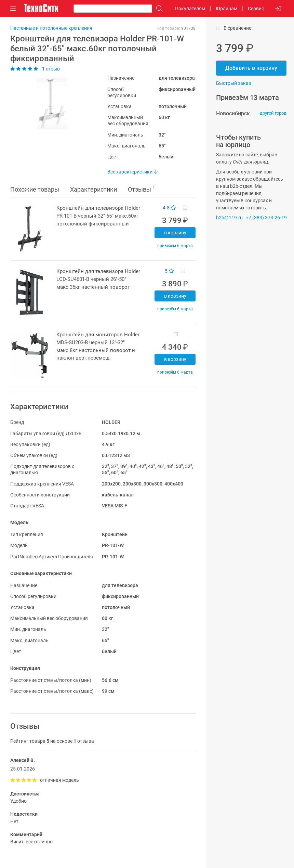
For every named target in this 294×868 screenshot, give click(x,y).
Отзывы (142, 189)
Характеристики (93, 189)
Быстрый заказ (233, 83)
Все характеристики (132, 172)
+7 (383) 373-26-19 (266, 218)
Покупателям (190, 9)
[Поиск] (158, 9)
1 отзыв (35, 69)
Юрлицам (226, 9)
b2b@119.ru (229, 218)
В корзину (175, 233)
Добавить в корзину (251, 68)
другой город (273, 113)
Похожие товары (35, 189)
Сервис (256, 9)
